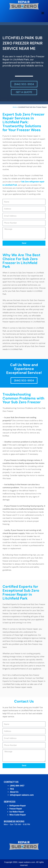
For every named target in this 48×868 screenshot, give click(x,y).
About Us (14, 792)
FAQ (12, 789)
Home (15, 107)
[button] (43, 13)
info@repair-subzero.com (22, 795)
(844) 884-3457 (17, 786)
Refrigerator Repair (18, 806)
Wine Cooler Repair (18, 815)
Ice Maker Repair (17, 812)
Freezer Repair (16, 809)
